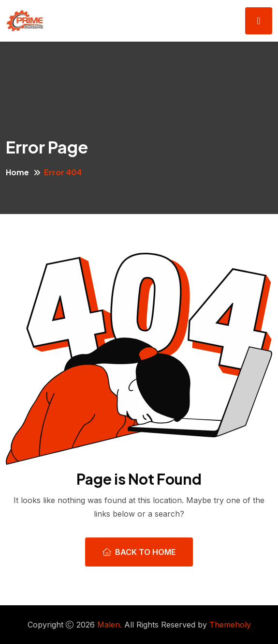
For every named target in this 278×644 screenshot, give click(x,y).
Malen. (110, 625)
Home (17, 172)
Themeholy (230, 625)
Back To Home (139, 552)
